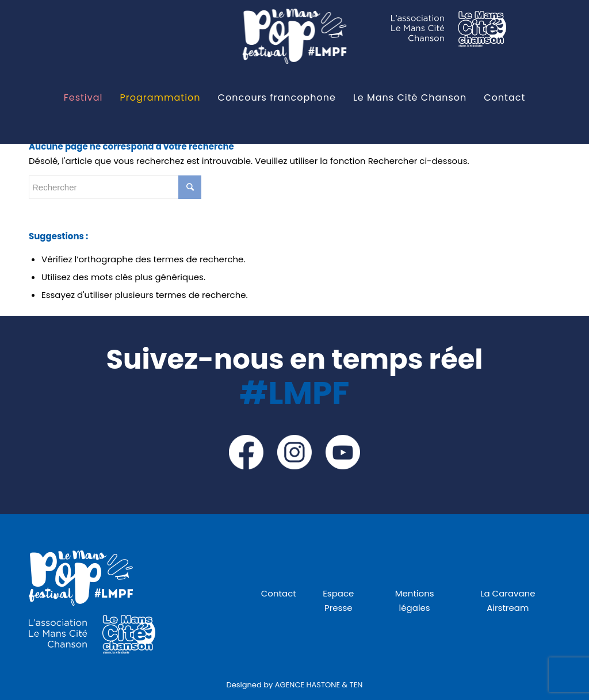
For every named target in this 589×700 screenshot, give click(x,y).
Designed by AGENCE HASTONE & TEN (295, 685)
